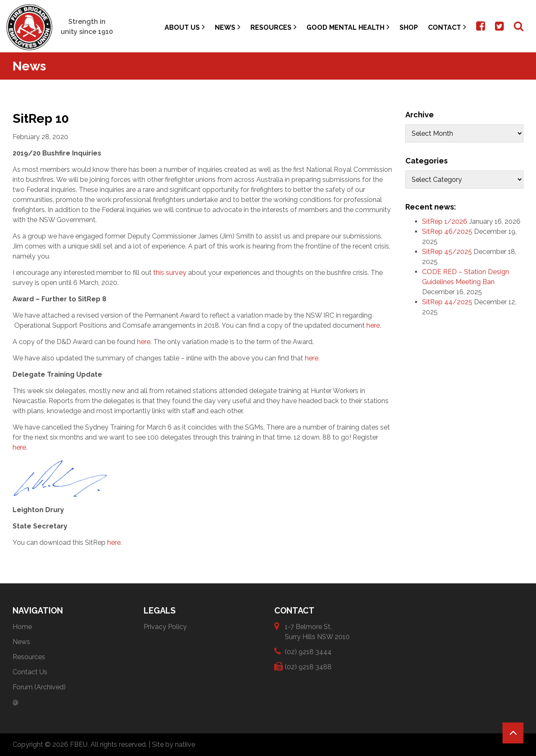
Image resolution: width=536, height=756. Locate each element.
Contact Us (30, 672)
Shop (409, 27)
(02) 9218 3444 (308, 651)
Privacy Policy (165, 627)
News (228, 27)
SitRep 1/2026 (445, 221)
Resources (273, 27)
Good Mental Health (348, 27)
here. (375, 325)
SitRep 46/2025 (447, 232)
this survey (170, 273)
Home (22, 627)
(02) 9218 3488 (308, 667)
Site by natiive (174, 744)
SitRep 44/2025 (447, 302)
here (144, 342)
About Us (185, 27)
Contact (447, 27)
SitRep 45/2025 (447, 252)
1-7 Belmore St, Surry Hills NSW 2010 (317, 631)
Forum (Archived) (39, 687)
